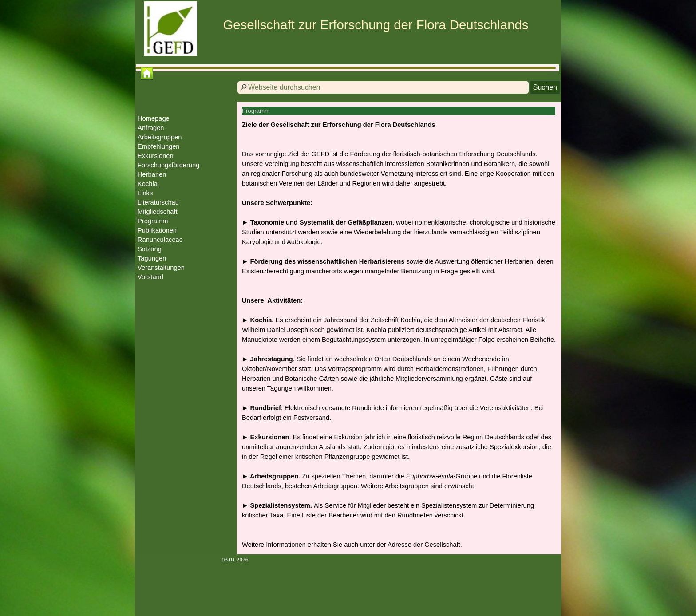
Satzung (150, 249)
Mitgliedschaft (158, 212)
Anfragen (151, 128)
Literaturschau (158, 202)
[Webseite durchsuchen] (383, 87)
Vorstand (150, 277)
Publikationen (157, 230)
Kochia (148, 184)
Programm (153, 221)
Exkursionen (156, 156)
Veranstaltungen (161, 268)
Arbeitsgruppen (160, 137)
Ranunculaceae (160, 240)
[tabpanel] (399, 335)
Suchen (545, 87)
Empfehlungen (159, 146)
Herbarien (152, 174)
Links (145, 193)
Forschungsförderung (168, 165)
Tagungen (152, 258)
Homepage (154, 118)
